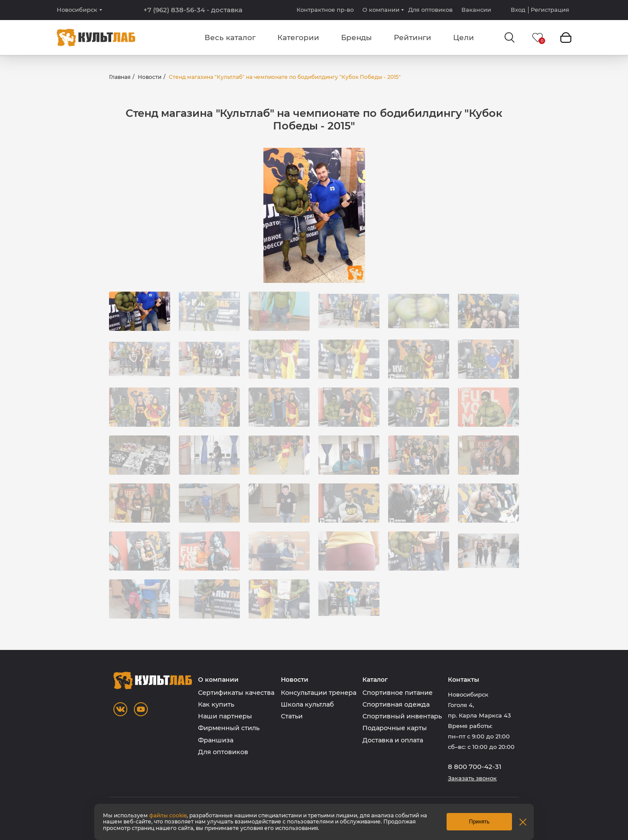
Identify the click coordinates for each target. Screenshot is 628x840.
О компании (381, 10)
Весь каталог (230, 37)
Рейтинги (413, 37)
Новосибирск (77, 10)
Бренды (357, 37)
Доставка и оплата (393, 740)
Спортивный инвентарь (402, 716)
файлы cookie (168, 815)
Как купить (216, 704)
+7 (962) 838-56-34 (193, 10)
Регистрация (550, 10)
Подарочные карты (395, 728)
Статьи (292, 716)
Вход (518, 10)
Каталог (375, 680)
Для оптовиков (430, 10)
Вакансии (476, 10)
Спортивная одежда (396, 704)
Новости (150, 77)
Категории (298, 37)
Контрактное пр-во (325, 10)
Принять (480, 822)
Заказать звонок (472, 778)
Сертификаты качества (236, 693)
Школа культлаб (307, 704)
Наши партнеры (225, 716)
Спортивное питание (398, 693)
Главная (120, 77)
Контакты (464, 680)
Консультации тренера (319, 693)
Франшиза (216, 740)
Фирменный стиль (229, 728)
